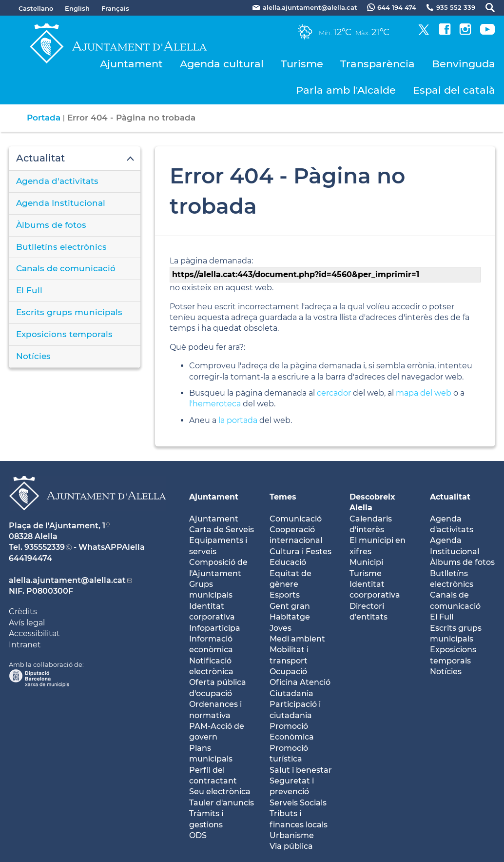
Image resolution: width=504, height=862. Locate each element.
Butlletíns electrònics (61, 247)
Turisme (302, 64)
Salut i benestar (301, 770)
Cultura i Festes (300, 551)
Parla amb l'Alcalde (346, 90)
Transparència (378, 64)
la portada (238, 420)
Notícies (33, 356)
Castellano (36, 8)
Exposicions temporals (64, 334)
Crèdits (23, 611)
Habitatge (290, 617)
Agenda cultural (222, 64)
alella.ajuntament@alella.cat (67, 580)
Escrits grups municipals (69, 312)
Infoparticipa (215, 628)
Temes (283, 497)
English (77, 8)
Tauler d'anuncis (222, 803)
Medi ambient (297, 639)
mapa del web (424, 393)
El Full (29, 290)
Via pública (291, 846)
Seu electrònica (220, 792)
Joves (281, 628)
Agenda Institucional (61, 203)
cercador (334, 393)
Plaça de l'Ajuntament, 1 (57, 526)
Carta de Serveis (222, 530)
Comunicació (296, 519)
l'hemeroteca (215, 404)
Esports (285, 595)
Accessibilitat (34, 633)
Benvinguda (464, 64)
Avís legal (27, 623)
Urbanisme (292, 835)
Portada (44, 118)
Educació (288, 562)
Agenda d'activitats (57, 181)
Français (115, 8)
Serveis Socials (298, 803)
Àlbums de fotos (51, 225)
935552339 (45, 547)
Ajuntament (131, 64)
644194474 (30, 558)
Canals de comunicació (66, 268)
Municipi (366, 562)
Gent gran (290, 606)
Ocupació (288, 672)
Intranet (25, 645)
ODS (198, 835)
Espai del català (454, 90)
